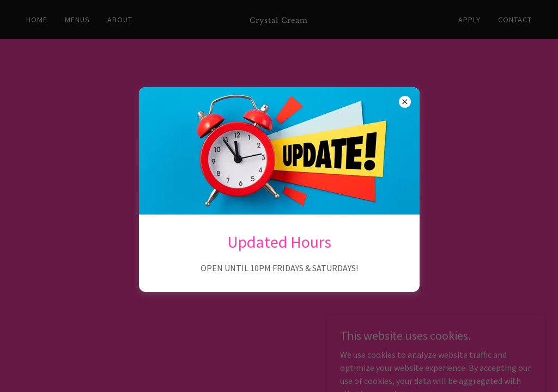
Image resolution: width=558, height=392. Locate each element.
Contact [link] (515, 20)
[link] (279, 20)
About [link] (120, 20)
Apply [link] (469, 20)
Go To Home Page (279, 221)
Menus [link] (77, 20)
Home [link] (37, 20)
